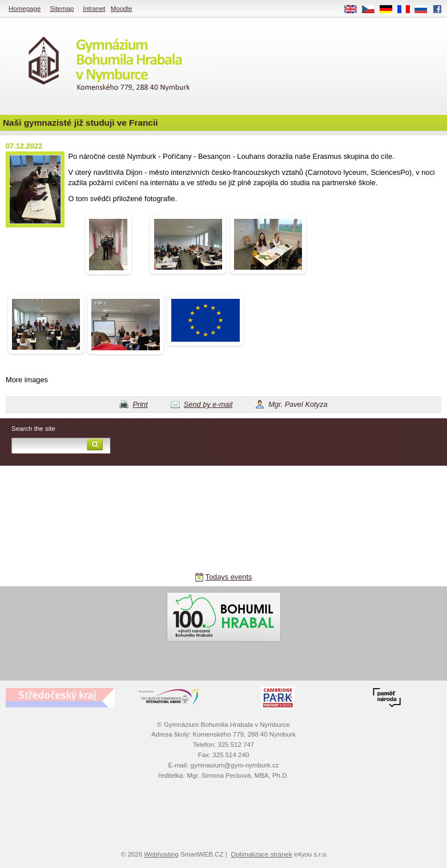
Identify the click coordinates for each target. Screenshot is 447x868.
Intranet (94, 9)
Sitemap (62, 9)
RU (425, 10)
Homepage (25, 9)
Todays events (229, 577)
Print (140, 404)
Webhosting (161, 854)
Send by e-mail (208, 404)
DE (390, 10)
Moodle (122, 9)
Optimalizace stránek (261, 854)
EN (355, 10)
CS (372, 10)
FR (407, 10)
